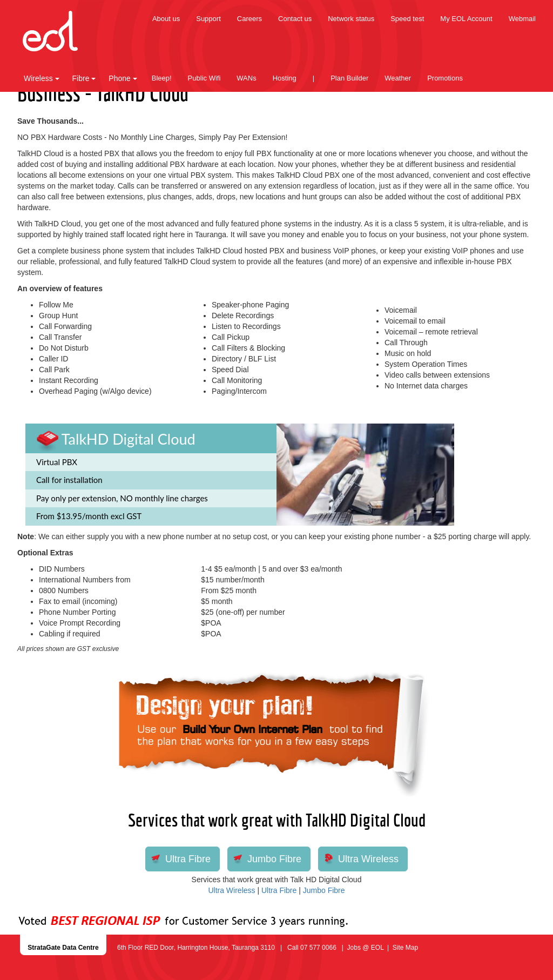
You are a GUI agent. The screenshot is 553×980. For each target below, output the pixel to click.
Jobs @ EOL (366, 948)
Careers (249, 19)
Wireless (42, 78)
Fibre (84, 78)
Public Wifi (204, 78)
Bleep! (162, 78)
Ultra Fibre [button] (188, 859)
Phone (123, 78)
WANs (246, 78)
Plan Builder (349, 78)
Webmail (522, 19)
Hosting (285, 78)
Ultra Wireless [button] (368, 859)
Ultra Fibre (279, 890)
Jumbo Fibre (324, 890)
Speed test (407, 19)
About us (166, 19)
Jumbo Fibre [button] (274, 859)
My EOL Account (466, 19)
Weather (398, 78)
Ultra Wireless (231, 890)
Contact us (295, 19)
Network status (351, 19)
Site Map (405, 948)
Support (208, 19)
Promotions (445, 78)
